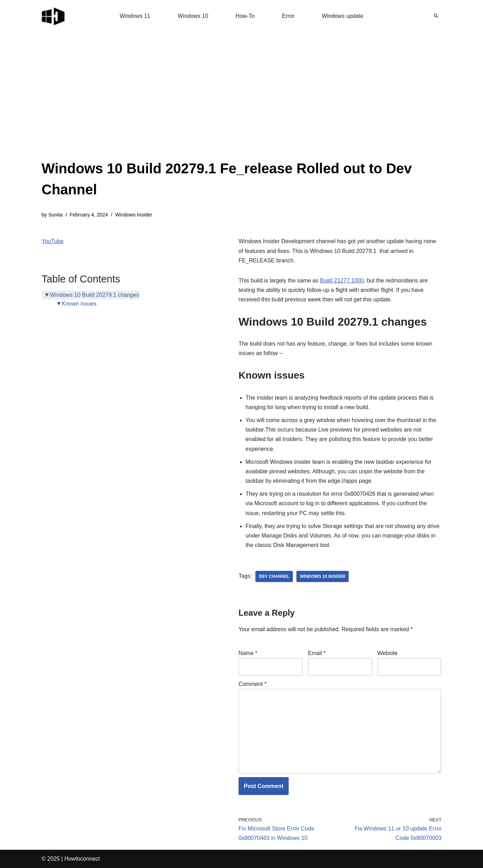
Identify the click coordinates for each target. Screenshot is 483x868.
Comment (253, 684)
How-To (245, 16)
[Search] (436, 16)
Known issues (79, 304)
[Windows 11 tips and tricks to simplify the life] (54, 16)
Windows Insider (134, 215)
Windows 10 (193, 16)
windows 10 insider (323, 576)
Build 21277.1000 (342, 281)
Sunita (56, 215)
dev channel (274, 576)
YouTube (53, 241)
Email (317, 653)
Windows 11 (135, 16)
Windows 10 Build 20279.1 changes (94, 295)
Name (248, 653)
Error (288, 16)
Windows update (342, 16)
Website (388, 653)
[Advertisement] (242, 105)
